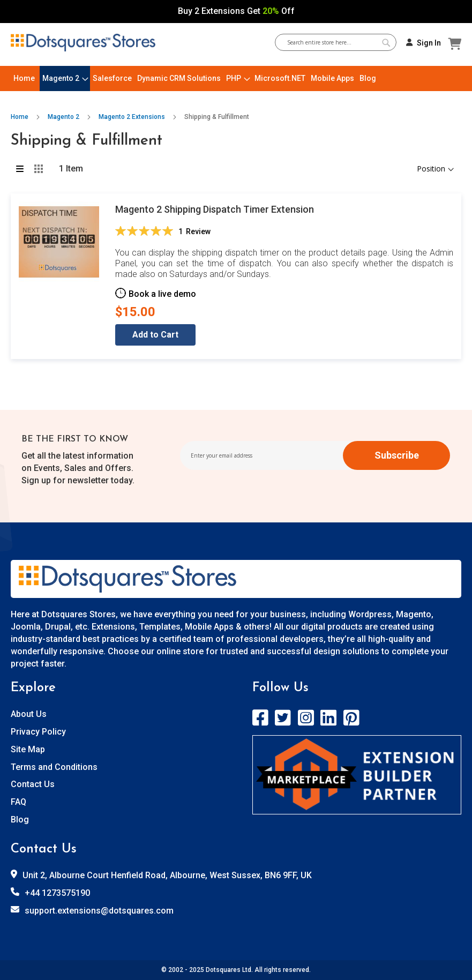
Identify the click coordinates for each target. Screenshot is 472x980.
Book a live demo (162, 294)
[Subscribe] (396, 455)
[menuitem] (24, 78)
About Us (29, 714)
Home (20, 117)
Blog (20, 820)
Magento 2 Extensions (133, 117)
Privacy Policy (38, 732)
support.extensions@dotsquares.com (99, 911)
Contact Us (33, 784)
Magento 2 (64, 117)
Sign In (429, 43)
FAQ (18, 802)
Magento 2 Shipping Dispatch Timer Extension (215, 209)
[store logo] (83, 43)
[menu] (236, 78)
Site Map (28, 749)
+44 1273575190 (57, 893)
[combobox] (340, 42)
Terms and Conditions (54, 767)
